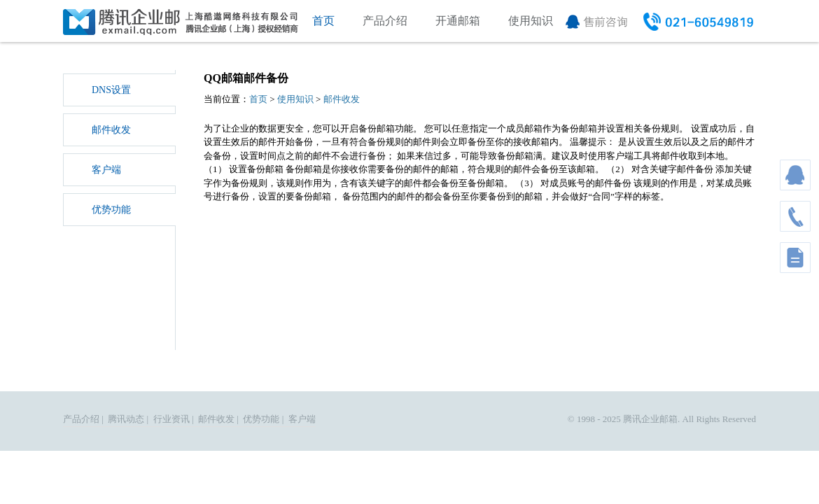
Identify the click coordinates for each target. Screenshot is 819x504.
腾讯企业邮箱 (650, 419)
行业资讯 (171, 419)
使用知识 (531, 21)
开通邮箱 (458, 21)
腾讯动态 (126, 419)
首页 (323, 21)
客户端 (106, 170)
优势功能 (111, 210)
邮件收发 (111, 130)
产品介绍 (385, 21)
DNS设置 (111, 90)
